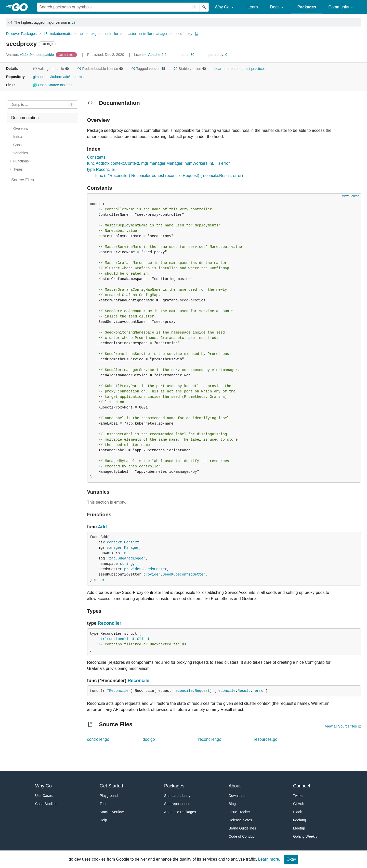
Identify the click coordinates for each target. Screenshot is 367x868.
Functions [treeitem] (21, 161)
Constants (96, 157)
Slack (297, 812)
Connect (302, 786)
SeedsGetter (155, 569)
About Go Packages (180, 812)
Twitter (298, 796)
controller (111, 34)
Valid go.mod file (51, 69)
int (125, 553)
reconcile (183, 691)
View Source (351, 196)
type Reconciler (101, 169)
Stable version (190, 69)
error (99, 580)
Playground (109, 796)
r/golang (300, 820)
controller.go (98, 739)
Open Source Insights (53, 85)
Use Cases (44, 796)
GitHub (299, 804)
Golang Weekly (305, 836)
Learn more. (269, 859)
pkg (94, 34)
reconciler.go (210, 739)
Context (132, 542)
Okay (291, 859)
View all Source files (341, 726)
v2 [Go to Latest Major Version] (74, 22)
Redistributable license (100, 69)
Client (143, 639)
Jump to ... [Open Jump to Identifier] (20, 105)
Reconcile (139, 681)
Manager (132, 548)
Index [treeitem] (18, 137)
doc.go (149, 739)
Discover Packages (21, 34)
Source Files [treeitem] (23, 180)
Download (237, 796)
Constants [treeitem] (21, 145)
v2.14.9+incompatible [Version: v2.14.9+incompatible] (30, 55)
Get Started (111, 786)
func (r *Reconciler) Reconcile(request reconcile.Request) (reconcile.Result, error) (169, 176)
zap (112, 558)
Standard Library (177, 796)
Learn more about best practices (240, 69)
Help (103, 820)
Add (102, 527)
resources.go (266, 739)
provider (133, 569)
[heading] (22, 7)
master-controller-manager (146, 34)
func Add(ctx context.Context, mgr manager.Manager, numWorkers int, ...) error (159, 163)
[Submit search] (204, 7)
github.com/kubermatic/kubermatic (60, 77)
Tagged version (148, 69)
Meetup (299, 828)
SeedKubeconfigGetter (184, 575)
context (115, 542)
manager (115, 548)
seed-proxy (183, 34)
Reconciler (110, 623)
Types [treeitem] (18, 169)
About (235, 786)
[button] (35, 69)
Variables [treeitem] (21, 153)
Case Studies (46, 804)
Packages (307, 7)
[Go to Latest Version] (67, 55)
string (126, 564)
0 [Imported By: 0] (216, 55)
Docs (278, 7)
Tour (103, 804)
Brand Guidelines (242, 828)
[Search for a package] (118, 7)
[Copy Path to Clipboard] (196, 34)
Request (202, 691)
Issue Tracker (239, 812)
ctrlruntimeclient (117, 639)
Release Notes (240, 820)
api (81, 34)
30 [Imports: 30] (186, 55)
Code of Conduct (242, 836)
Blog (232, 804)
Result (244, 691)
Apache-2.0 (158, 55)
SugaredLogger (132, 558)
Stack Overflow (112, 812)
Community (342, 7)
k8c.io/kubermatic (58, 34)
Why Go (225, 7)
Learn (253, 7)
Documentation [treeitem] (25, 118)
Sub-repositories (177, 804)
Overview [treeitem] (21, 129)
